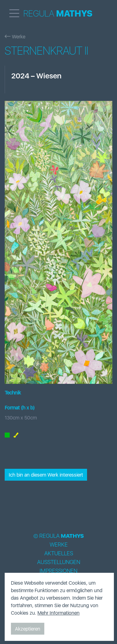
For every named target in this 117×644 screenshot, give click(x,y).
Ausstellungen (59, 562)
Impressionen (58, 571)
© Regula (59, 536)
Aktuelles (59, 553)
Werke (15, 37)
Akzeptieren (28, 629)
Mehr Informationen (58, 613)
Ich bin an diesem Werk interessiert (46, 475)
